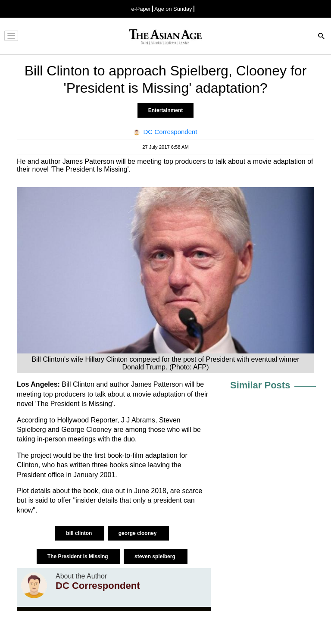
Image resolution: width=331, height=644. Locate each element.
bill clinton (80, 533)
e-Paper (141, 9)
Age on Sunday (173, 9)
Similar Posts (260, 385)
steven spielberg (156, 556)
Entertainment (166, 110)
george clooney (138, 533)
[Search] (322, 37)
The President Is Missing (78, 556)
